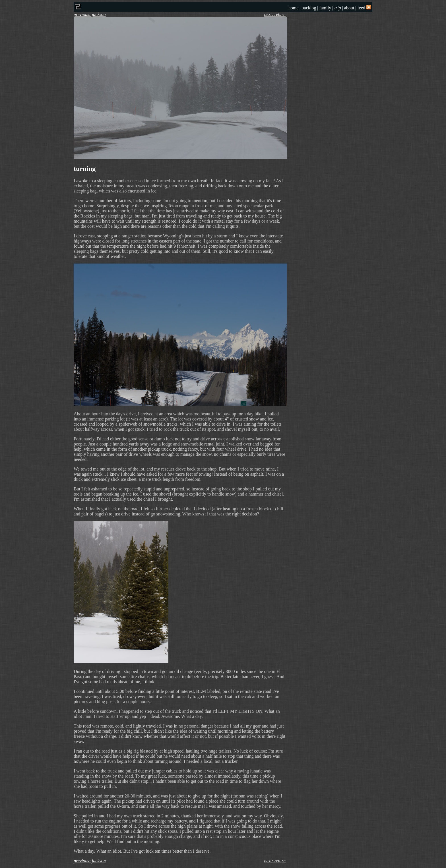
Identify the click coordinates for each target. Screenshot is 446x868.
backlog (309, 8)
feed (364, 8)
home (294, 8)
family (325, 8)
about (349, 8)
